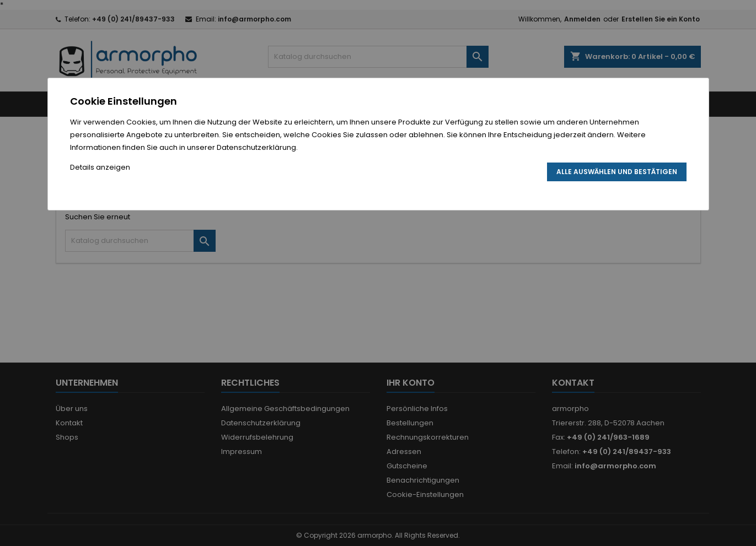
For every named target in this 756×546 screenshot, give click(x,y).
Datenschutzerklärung (256, 147)
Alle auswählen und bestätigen (617, 172)
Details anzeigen (100, 167)
